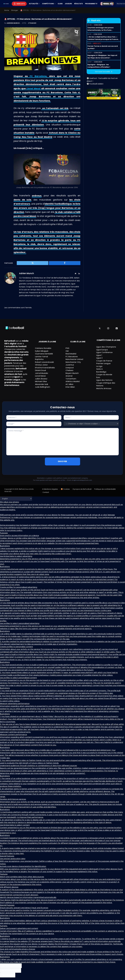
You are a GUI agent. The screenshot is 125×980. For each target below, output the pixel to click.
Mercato (21, 4)
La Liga (99, 366)
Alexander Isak (42, 384)
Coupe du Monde (104, 374)
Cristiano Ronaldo (43, 348)
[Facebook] (117, 328)
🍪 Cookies (65, 489)
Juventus (70, 365)
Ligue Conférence (104, 352)
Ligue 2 (99, 358)
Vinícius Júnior (41, 365)
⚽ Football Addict (95, 84)
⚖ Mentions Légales (50, 489)
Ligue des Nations (104, 380)
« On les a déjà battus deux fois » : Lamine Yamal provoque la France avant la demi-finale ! (103, 38)
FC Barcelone (38, 76)
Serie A (99, 369)
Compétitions (48, 4)
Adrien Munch (13, 23)
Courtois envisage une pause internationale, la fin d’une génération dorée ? (101, 29)
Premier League (103, 363)
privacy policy (16, 530)
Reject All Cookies (11, 970)
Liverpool (70, 368)
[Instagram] (108, 328)
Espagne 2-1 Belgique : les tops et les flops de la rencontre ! (102, 57)
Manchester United (74, 359)
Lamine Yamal (41, 357)
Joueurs (68, 4)
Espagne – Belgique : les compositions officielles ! (99, 66)
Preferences (8, 975)
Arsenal (69, 376)
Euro (98, 377)
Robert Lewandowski (44, 362)
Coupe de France (104, 361)
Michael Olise (41, 381)
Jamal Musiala (41, 373)
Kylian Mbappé (42, 351)
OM (67, 351)
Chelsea (69, 370)
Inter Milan (70, 387)
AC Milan (69, 384)
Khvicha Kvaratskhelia (45, 368)
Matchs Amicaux (104, 388)
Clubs (60, 4)
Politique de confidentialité (105, 489)
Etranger (15, 10)
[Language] (16, 499)
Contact (46, 492)
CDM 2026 (98, 25)
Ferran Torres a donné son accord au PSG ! (103, 47)
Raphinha (39, 359)
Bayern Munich (72, 373)
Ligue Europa (102, 349)
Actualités (34, 4)
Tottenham (71, 379)
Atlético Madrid (73, 381)
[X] (100, 328)
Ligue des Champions (106, 347)
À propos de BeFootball (82, 489)
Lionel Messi (33, 88)
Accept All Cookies (11, 966)
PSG (67, 348)
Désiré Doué (40, 370)
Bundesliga (101, 372)
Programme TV (91, 4)
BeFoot (22, 489)
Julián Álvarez (41, 379)
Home (7, 10)
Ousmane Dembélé (44, 354)
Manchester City (73, 362)
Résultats (79, 4)
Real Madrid (71, 354)
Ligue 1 (99, 355)
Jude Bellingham (43, 387)
